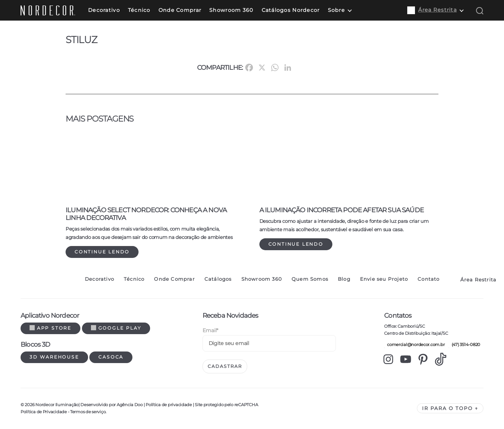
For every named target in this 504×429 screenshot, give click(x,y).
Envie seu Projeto (384, 279)
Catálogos (218, 279)
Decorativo (104, 10)
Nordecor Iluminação (57, 405)
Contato (428, 279)
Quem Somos (310, 279)
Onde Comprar (180, 10)
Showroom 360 (231, 10)
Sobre (336, 10)
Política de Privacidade (44, 412)
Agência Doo (130, 405)
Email (210, 330)
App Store (50, 328)
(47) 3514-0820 (464, 344)
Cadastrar (225, 366)
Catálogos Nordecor (291, 10)
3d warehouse (54, 357)
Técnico (139, 10)
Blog (344, 279)
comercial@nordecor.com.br (414, 344)
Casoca (111, 357)
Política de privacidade (169, 405)
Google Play (116, 328)
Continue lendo (102, 252)
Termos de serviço (88, 412)
